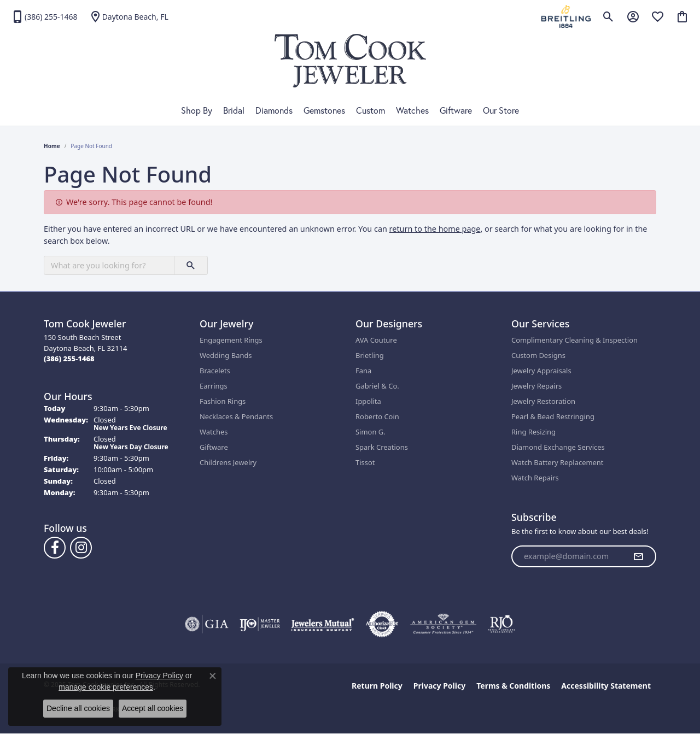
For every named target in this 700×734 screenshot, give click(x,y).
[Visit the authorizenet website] (382, 624)
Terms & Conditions (513, 686)
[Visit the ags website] (443, 624)
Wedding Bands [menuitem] (226, 355)
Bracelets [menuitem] (215, 371)
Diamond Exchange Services (558, 447)
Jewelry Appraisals (541, 371)
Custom (371, 110)
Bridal (234, 110)
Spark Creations (382, 447)
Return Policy (377, 686)
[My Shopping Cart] (682, 16)
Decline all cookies (78, 708)
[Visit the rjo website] (501, 624)
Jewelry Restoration (543, 401)
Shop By (197, 110)
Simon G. (371, 432)
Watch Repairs (535, 478)
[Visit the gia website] (207, 624)
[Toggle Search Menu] (608, 16)
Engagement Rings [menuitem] (231, 340)
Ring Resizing (533, 432)
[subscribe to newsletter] (638, 556)
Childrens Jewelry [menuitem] (228, 462)
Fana (363, 371)
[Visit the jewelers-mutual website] (322, 624)
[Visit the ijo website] (260, 624)
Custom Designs (538, 355)
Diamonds (274, 110)
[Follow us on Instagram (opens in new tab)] (81, 548)
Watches (412, 110)
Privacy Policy (439, 686)
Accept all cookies (153, 708)
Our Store (501, 110)
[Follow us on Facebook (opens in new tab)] (55, 548)
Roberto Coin (377, 416)
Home (52, 146)
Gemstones (324, 110)
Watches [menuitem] (214, 432)
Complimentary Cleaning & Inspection (574, 340)
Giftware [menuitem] (214, 447)
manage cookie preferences (106, 687)
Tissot (365, 462)
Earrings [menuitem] (214, 386)
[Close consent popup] (213, 676)
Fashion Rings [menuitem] (223, 401)
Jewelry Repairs (536, 386)
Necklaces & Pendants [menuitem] (236, 416)
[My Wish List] (658, 16)
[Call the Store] (69, 359)
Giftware (456, 110)
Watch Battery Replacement (558, 462)
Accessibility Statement (606, 686)
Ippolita (368, 401)
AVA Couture (376, 340)
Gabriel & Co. (377, 386)
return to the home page (435, 229)
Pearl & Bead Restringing (553, 416)
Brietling (370, 355)
